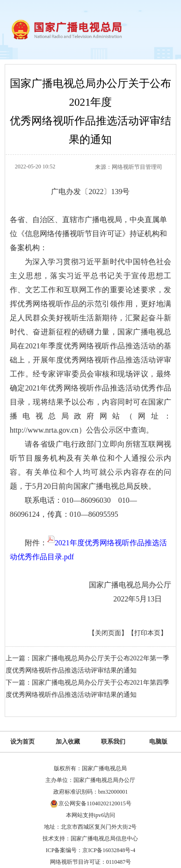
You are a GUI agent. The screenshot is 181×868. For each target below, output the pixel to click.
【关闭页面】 (108, 633)
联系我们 (113, 741)
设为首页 (22, 741)
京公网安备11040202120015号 (95, 803)
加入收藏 (68, 741)
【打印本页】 (147, 633)
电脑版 (158, 741)
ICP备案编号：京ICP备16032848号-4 (90, 850)
